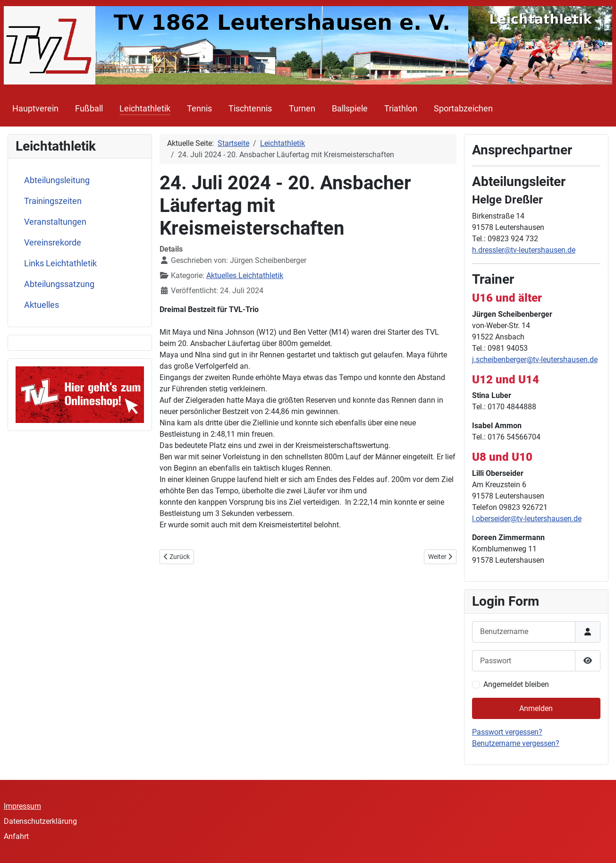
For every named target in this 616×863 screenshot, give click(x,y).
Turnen (302, 109)
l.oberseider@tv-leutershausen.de (527, 519)
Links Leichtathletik (60, 263)
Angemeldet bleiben (516, 684)
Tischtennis (250, 109)
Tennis (199, 109)
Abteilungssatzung (59, 284)
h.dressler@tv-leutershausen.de (524, 250)
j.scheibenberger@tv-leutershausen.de (535, 360)
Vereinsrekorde (53, 243)
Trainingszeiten (53, 201)
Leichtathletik (145, 109)
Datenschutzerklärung (40, 821)
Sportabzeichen (463, 109)
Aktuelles (42, 305)
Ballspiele (350, 109)
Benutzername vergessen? (516, 743)
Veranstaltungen (55, 222)
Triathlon (401, 109)
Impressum (22, 806)
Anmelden (536, 708)
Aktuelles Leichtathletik (245, 275)
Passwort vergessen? (507, 732)
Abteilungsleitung (57, 180)
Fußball (89, 109)
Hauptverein (35, 109)
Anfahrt (16, 836)
